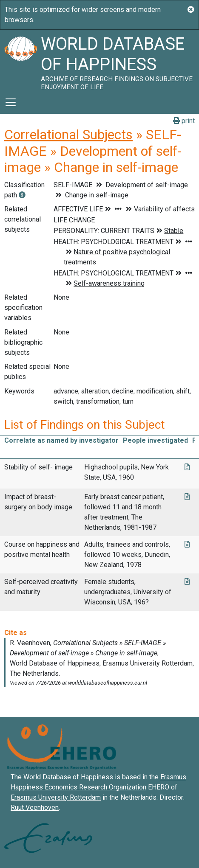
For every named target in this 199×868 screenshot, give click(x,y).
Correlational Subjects (68, 135)
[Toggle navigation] (11, 102)
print (184, 121)
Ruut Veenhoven (35, 808)
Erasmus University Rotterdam (56, 797)
